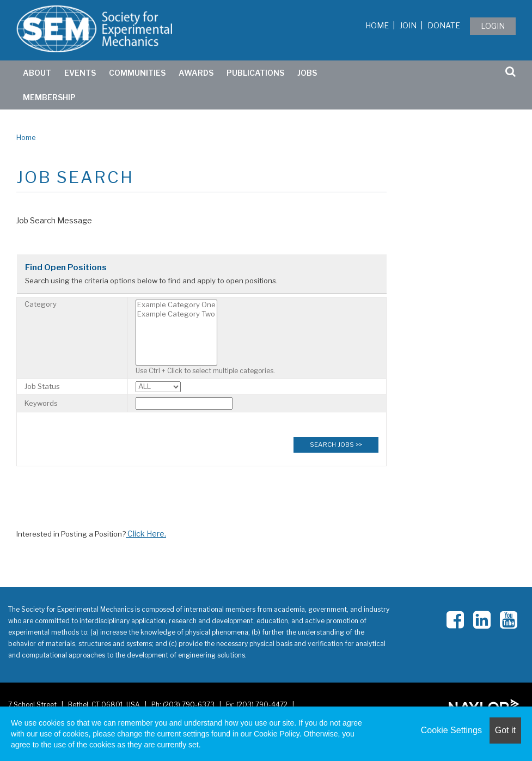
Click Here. (146, 534)
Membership (49, 97)
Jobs (307, 73)
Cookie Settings (451, 730)
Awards (196, 73)
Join (408, 25)
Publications (255, 73)
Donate (444, 25)
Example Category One (176, 305)
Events (80, 73)
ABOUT (37, 73)
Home (377, 25)
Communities (137, 73)
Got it (505, 730)
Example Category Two (176, 314)
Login (493, 26)
